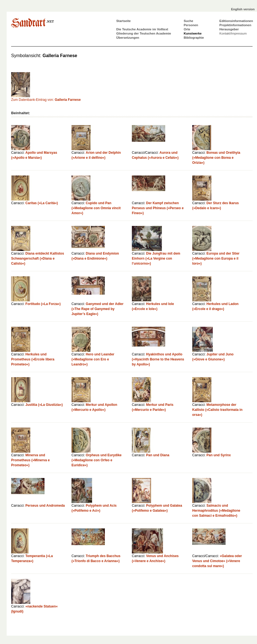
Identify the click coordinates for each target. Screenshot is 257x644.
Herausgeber (229, 29)
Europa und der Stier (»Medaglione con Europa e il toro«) (216, 258)
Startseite (123, 21)
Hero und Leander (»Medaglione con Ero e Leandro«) (93, 359)
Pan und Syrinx (218, 455)
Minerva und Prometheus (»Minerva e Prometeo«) (30, 460)
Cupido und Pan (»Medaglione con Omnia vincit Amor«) (96, 208)
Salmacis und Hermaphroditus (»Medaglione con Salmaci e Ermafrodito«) (216, 511)
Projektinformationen (235, 25)
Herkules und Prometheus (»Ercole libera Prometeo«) (33, 359)
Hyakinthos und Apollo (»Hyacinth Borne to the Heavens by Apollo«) (158, 359)
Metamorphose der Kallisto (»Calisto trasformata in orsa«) (217, 410)
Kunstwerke (193, 33)
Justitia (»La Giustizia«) (44, 405)
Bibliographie (194, 38)
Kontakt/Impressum (233, 33)
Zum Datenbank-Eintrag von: (46, 100)
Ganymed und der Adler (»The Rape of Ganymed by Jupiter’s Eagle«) (97, 309)
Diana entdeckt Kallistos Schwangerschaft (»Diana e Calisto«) (38, 258)
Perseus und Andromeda (45, 506)
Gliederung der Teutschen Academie (144, 33)
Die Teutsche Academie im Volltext (142, 29)
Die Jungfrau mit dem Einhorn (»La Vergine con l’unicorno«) (156, 258)
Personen (191, 25)
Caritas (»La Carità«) (42, 203)
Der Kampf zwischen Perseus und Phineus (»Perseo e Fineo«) (158, 208)
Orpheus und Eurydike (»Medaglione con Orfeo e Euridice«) (97, 460)
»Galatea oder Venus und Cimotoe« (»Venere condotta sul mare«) (217, 561)
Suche (188, 21)
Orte (187, 29)
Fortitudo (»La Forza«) (43, 304)
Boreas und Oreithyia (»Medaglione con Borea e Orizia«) (216, 158)
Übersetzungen (128, 38)
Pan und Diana (158, 455)
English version (243, 9)
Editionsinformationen (236, 21)
